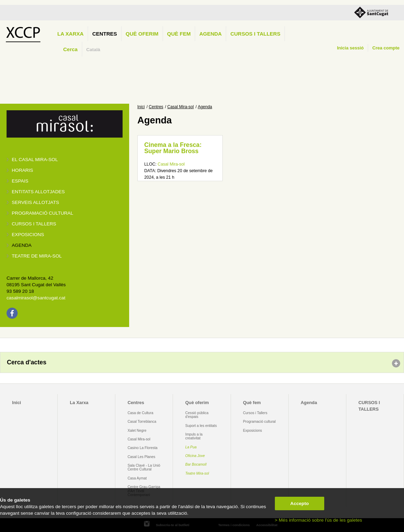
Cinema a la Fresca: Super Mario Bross (173, 148)
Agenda (210, 34)
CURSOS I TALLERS (255, 34)
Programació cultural (42, 213)
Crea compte (386, 48)
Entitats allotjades (38, 192)
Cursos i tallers (34, 224)
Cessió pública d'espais (197, 415)
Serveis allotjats (35, 202)
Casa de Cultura (140, 413)
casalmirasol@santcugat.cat (36, 298)
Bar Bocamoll (196, 464)
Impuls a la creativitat (194, 436)
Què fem (179, 34)
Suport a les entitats (201, 426)
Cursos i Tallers (255, 413)
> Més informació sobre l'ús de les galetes (319, 520)
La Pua (191, 447)
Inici (141, 107)
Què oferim (142, 34)
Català (93, 50)
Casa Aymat (137, 478)
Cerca (70, 49)
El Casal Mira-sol (35, 160)
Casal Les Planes (141, 457)
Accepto (300, 503)
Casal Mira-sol (181, 107)
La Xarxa (70, 34)
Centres (105, 34)
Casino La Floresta (142, 448)
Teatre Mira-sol (197, 473)
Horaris (22, 170)
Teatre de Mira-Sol (37, 256)
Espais (20, 181)
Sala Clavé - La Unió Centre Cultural (144, 467)
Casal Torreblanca (142, 422)
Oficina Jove (195, 456)
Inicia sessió (350, 48)
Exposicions (28, 235)
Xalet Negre (137, 431)
